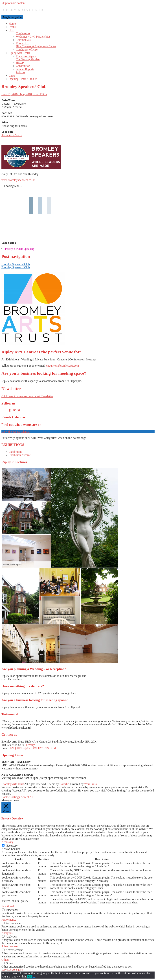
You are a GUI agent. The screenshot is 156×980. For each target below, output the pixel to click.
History (20, 63)
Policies (20, 72)
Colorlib (64, 784)
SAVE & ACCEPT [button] (12, 970)
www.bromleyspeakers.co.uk (18, 180)
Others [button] (5, 960)
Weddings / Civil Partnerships (33, 37)
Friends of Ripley (26, 56)
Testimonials (23, 40)
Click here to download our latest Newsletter (27, 396)
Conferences (23, 33)
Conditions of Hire (27, 50)
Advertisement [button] (10, 946)
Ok (30, 977)
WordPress (90, 784)
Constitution (23, 66)
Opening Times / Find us (23, 79)
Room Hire (22, 43)
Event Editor (40, 94)
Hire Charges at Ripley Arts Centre (36, 46)
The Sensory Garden (28, 59)
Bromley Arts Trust (13, 784)
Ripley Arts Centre (19, 53)
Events (13, 27)
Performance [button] (9, 920)
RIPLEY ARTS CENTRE (24, 10)
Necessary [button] (7, 842)
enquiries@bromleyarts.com (62, 366)
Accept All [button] (27, 797)
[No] (34, 977)
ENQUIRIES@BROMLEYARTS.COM (33, 748)
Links (12, 76)
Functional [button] (8, 906)
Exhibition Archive (20, 455)
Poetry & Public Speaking (20, 249)
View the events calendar (16, 432)
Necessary (12, 846)
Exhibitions (15, 452)
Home (12, 24)
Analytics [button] (7, 933)
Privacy (30, 745)
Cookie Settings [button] (11, 797)
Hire (11, 30)
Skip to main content (13, 3)
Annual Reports (25, 69)
